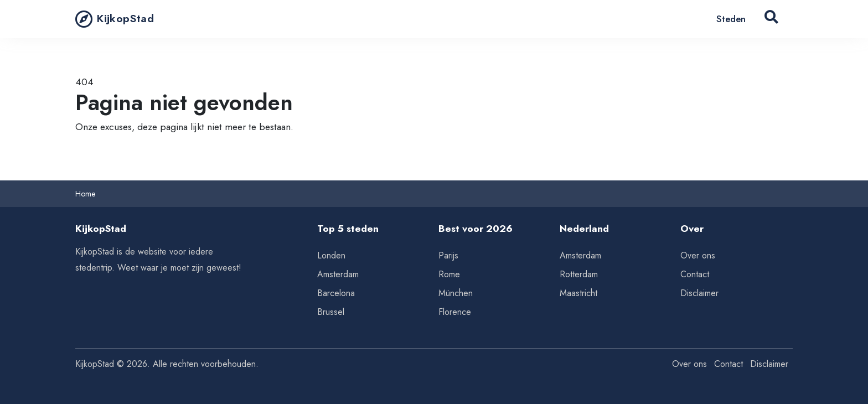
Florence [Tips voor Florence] (455, 312)
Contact (695, 274)
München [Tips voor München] (456, 293)
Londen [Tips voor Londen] (331, 255)
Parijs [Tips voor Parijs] (448, 255)
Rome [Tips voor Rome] (449, 274)
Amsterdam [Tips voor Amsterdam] (338, 274)
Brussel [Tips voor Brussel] (331, 312)
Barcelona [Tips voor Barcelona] (336, 293)
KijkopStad (115, 19)
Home (85, 194)
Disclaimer (699, 293)
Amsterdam (580, 255)
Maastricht (578, 293)
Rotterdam (579, 274)
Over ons (698, 255)
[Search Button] (771, 19)
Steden (731, 19)
